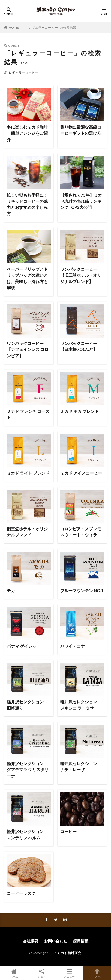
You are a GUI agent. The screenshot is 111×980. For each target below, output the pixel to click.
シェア (42, 973)
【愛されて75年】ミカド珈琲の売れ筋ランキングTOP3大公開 (81, 201)
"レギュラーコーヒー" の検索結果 (52, 28)
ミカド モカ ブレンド (79, 411)
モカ (11, 590)
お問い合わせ (56, 941)
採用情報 (81, 941)
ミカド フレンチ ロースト (28, 414)
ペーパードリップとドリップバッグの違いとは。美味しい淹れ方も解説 (27, 278)
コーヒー (68, 831)
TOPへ (97, 973)
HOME (14, 28)
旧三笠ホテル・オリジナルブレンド (27, 532)
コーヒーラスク (21, 893)
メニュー (70, 973)
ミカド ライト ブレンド (28, 473)
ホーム (14, 973)
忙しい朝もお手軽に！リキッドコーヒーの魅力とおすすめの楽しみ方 (27, 204)
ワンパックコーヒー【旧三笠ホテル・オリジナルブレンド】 (81, 275)
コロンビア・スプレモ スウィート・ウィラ (82, 532)
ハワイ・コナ (73, 646)
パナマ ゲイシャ (22, 646)
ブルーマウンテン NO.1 (82, 590)
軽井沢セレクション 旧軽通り (27, 705)
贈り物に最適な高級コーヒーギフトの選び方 (81, 130)
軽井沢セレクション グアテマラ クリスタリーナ (28, 770)
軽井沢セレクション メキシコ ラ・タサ (81, 705)
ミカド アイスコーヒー (81, 473)
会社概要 (31, 941)
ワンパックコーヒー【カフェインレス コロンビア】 (28, 349)
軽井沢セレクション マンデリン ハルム (27, 835)
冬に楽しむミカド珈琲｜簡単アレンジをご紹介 (27, 133)
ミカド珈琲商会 (69, 953)
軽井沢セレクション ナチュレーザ (81, 767)
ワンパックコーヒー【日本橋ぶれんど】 (79, 346)
